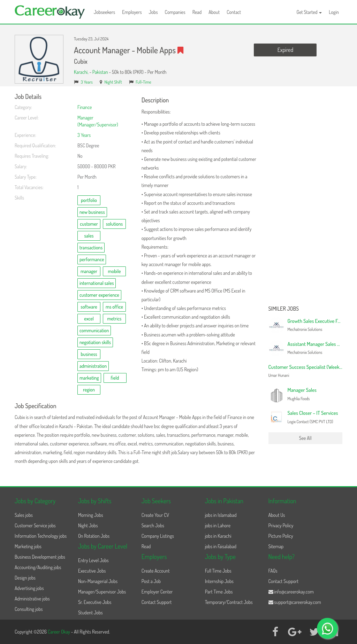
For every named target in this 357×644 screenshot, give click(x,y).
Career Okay (59, 632)
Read (197, 12)
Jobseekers (104, 12)
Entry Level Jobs (93, 560)
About (214, 12)
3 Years (87, 82)
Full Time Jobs (218, 571)
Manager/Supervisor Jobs (102, 592)
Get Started (309, 12)
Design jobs (25, 578)
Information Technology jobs (41, 536)
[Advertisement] (306, 198)
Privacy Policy (281, 525)
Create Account (156, 571)
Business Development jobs (40, 557)
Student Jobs (90, 612)
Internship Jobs (219, 581)
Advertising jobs (29, 588)
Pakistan (100, 72)
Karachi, (82, 72)
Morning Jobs (91, 515)
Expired (285, 50)
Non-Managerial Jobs (98, 581)
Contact (234, 12)
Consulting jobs (29, 609)
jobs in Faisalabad (221, 546)
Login (334, 12)
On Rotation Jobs (94, 536)
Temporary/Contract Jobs (229, 602)
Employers (132, 12)
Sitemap (276, 546)
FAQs (273, 571)
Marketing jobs (28, 546)
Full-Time (143, 82)
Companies (175, 12)
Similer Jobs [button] (284, 309)
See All (305, 438)
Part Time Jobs (219, 592)
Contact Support (157, 602)
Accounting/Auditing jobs (38, 567)
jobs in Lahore (218, 525)
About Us (277, 515)
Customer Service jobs (35, 525)
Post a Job (151, 581)
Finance (85, 107)
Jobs (153, 12)
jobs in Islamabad (221, 515)
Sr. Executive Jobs (95, 602)
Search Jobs (153, 525)
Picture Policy (281, 536)
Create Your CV (155, 515)
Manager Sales (302, 390)
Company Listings (158, 536)
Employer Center (157, 592)
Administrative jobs (32, 599)
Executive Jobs (92, 571)
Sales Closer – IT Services (313, 413)
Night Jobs (88, 525)
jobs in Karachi (218, 536)
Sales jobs (24, 515)
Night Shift (113, 82)
